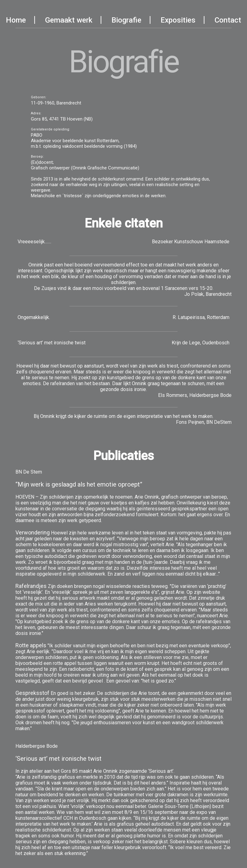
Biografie (126, 20)
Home (16, 20)
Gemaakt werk (69, 20)
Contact (228, 20)
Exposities (178, 20)
